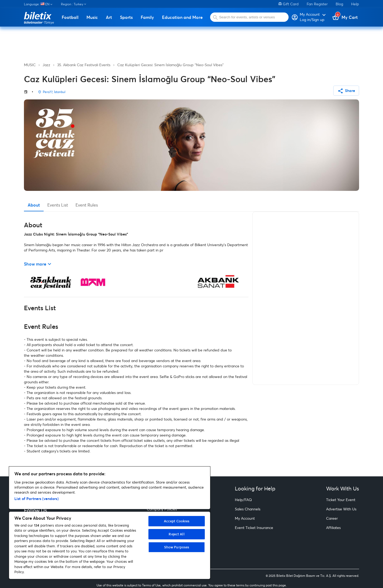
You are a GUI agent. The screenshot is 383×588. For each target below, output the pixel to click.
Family (147, 17)
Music (92, 17)
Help (355, 4)
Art (109, 17)
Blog (339, 4)
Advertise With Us (341, 509)
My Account (245, 518)
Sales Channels (248, 509)
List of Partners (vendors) (36, 499)
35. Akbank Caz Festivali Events (84, 65)
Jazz (46, 65)
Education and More (182, 17)
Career (332, 518)
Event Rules (87, 205)
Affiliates (333, 528)
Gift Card (289, 4)
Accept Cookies (177, 521)
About (34, 205)
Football (70, 17)
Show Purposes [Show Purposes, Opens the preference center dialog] (177, 547)
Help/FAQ (243, 500)
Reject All (176, 534)
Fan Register (317, 4)
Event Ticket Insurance (254, 528)
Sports (126, 17)
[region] (110, 523)
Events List (58, 205)
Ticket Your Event (341, 500)
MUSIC (30, 65)
